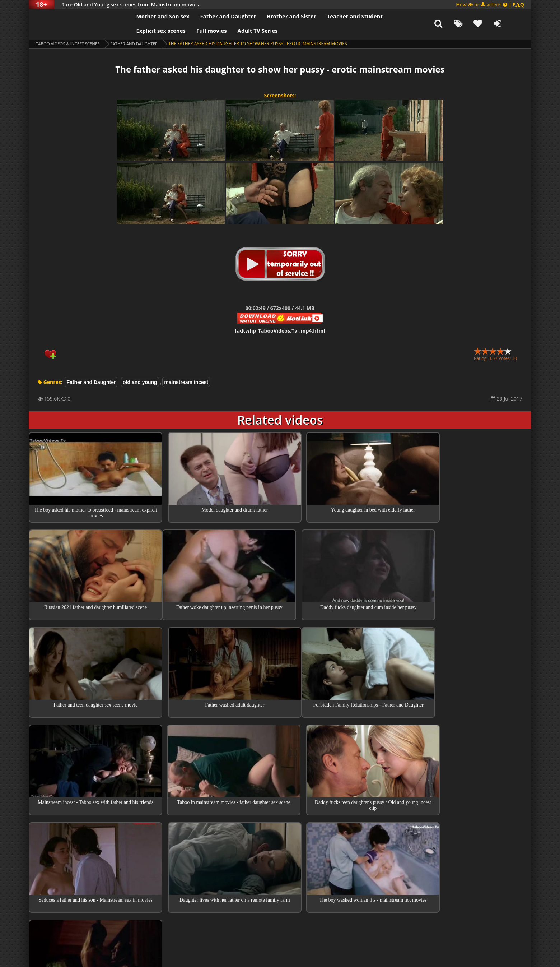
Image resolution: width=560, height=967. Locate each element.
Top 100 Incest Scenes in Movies (280, 847)
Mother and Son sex (150, 16)
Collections (280, 867)
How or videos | (490, 4)
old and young (140, 382)
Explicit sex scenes (149, 31)
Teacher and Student (342, 16)
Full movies (199, 31)
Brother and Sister (279, 16)
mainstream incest (186, 382)
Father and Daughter (216, 16)
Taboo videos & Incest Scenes (69, 44)
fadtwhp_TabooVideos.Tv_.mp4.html (280, 331)
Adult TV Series (245, 31)
